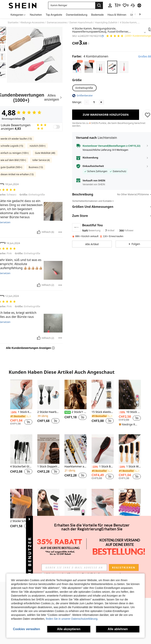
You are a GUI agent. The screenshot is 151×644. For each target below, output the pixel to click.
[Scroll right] (140, 15)
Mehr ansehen (75, 546)
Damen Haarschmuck (81, 23)
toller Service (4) (41, 160)
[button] (72, 5)
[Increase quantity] (101, 102)
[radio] (77, 67)
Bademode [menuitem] (97, 15)
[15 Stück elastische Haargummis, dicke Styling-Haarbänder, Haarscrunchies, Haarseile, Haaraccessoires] (103, 394)
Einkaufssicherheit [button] (93, 166)
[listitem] (21, 404)
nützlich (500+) (38, 146)
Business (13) (36, 167)
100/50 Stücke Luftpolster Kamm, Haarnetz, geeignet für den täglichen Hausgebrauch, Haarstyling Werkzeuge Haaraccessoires (103, 521)
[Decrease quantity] (87, 102)
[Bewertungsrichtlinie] (13, 119)
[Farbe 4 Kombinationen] (90, 56)
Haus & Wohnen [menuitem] (117, 15)
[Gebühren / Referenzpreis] (88, 44)
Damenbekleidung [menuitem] (77, 15)
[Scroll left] (135, 15)
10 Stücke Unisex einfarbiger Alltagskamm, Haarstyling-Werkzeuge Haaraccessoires (75, 521)
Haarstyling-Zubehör (106, 23)
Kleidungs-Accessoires (32, 23)
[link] (117, 5)
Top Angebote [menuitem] (54, 15)
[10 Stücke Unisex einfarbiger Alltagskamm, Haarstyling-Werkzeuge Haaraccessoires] (75, 504)
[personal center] (110, 5)
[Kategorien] (18, 15)
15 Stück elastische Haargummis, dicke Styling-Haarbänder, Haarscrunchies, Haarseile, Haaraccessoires (103, 412)
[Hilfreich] (39, 232)
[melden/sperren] (60, 232)
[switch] (57, 127)
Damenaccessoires (57, 23)
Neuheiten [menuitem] (36, 15)
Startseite (13, 23)
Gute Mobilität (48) (45, 153)
